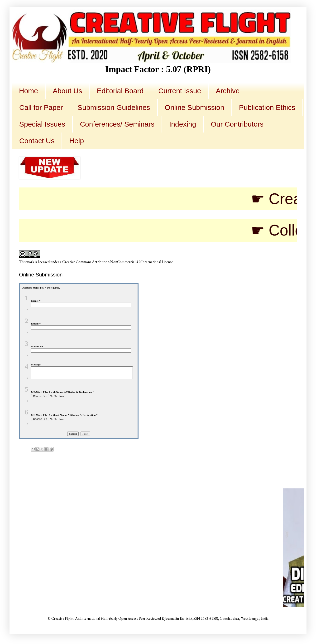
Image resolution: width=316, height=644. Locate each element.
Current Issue (180, 91)
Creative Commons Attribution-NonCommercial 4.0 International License (118, 262)
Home (29, 91)
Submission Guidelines (114, 107)
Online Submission (195, 107)
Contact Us (37, 141)
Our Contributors (237, 124)
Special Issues (42, 124)
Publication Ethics (267, 107)
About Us (67, 91)
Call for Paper (41, 107)
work (30, 262)
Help (77, 141)
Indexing (183, 124)
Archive (228, 91)
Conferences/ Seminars (117, 124)
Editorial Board (120, 91)
